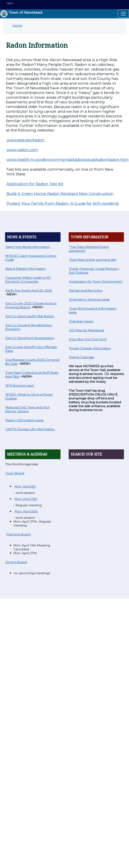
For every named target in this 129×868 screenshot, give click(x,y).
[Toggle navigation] (123, 14)
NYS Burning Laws (20, 385)
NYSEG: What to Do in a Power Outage (29, 396)
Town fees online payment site (93, 260)
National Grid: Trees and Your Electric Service (27, 409)
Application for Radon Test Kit (35, 184)
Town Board (15, 473)
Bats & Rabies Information (26, 269)
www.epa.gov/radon (25, 140)
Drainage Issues (81, 321)
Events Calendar (82, 357)
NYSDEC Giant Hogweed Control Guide (31, 258)
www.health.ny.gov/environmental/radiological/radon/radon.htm (68, 160)
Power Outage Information (90, 348)
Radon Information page (25, 420)
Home (17, 26)
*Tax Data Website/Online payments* (89, 249)
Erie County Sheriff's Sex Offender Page (31, 349)
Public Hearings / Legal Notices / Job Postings (94, 271)
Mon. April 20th (26, 511)
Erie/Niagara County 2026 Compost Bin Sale (32, 362)
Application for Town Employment (96, 281)
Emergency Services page (89, 299)
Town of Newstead (21, 14)
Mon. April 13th (26, 499)
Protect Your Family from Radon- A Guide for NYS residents (63, 203)
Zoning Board (16, 562)
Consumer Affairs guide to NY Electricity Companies (28, 280)
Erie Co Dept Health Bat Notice (30, 316)
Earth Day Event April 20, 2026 (29, 290)
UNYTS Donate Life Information (30, 429)
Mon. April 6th (25, 486)
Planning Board (19, 534)
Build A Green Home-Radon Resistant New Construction (60, 194)
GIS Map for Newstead (87, 330)
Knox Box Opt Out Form (88, 339)
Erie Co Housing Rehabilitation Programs (29, 327)
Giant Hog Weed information (28, 247)
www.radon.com (22, 150)
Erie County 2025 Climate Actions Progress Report (31, 305)
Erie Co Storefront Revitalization (30, 338)
